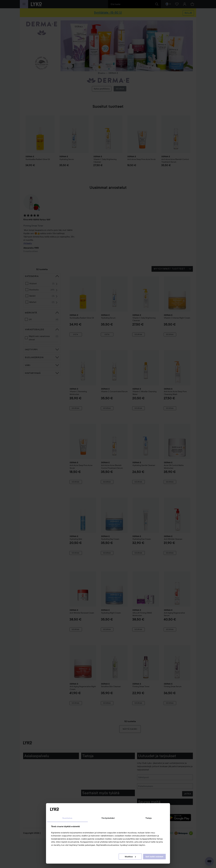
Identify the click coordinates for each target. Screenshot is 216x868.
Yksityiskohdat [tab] (108, 818)
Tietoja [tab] (149, 818)
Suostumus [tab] (67, 818)
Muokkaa (130, 857)
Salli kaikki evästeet (154, 857)
